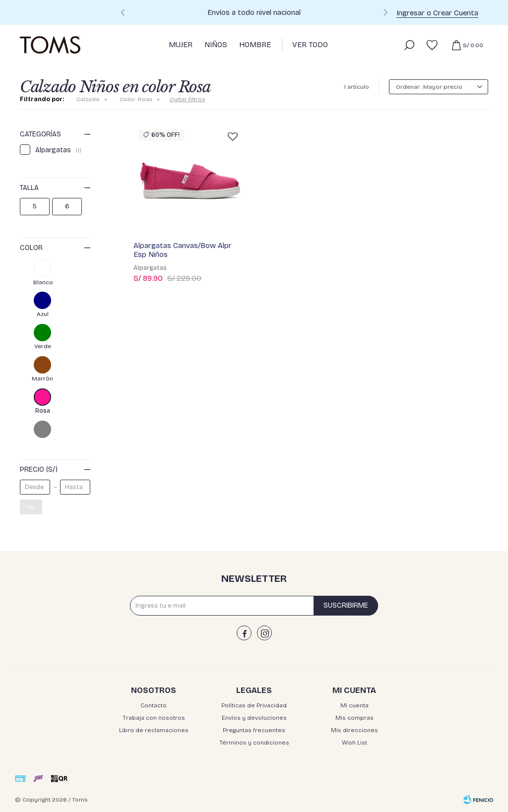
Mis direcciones (354, 730)
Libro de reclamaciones (154, 730)
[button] (385, 14)
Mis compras (354, 718)
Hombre (255, 45)
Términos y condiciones (254, 743)
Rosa (136, 99)
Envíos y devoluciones (254, 718)
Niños (216, 45)
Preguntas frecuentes (254, 730)
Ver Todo (310, 45)
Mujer (181, 45)
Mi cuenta (354, 705)
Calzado (88, 99)
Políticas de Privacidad (254, 705)
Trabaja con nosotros (154, 718)
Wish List (354, 743)
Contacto (154, 705)
